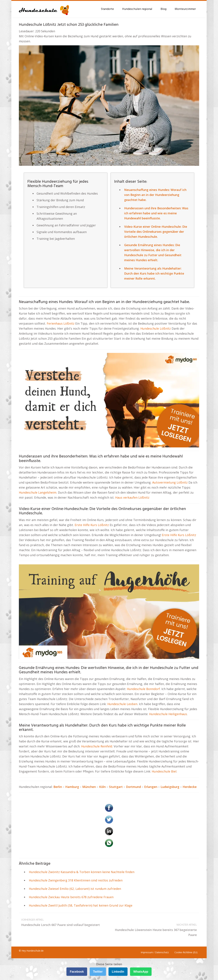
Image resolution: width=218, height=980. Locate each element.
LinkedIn (118, 972)
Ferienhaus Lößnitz (61, 323)
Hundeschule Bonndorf (143, 689)
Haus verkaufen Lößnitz (132, 497)
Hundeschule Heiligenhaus (168, 714)
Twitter (98, 972)
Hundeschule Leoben (122, 704)
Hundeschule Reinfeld (97, 746)
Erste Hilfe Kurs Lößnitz (92, 525)
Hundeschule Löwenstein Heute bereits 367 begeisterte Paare (154, 930)
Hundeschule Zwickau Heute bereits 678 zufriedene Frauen (71, 897)
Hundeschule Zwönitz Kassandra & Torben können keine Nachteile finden (82, 872)
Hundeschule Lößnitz (156, 328)
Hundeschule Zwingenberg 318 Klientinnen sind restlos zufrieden (76, 880)
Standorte (107, 9)
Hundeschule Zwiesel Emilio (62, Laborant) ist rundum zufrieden (75, 889)
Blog (163, 9)
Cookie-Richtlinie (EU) (186, 952)
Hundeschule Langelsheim (38, 492)
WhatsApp (141, 972)
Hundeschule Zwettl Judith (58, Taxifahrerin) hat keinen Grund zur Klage (81, 905)
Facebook (77, 972)
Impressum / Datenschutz (155, 952)
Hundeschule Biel (164, 771)
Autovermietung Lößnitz (170, 482)
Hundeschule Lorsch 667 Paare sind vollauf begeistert (64, 922)
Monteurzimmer (185, 9)
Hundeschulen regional (137, 9)
